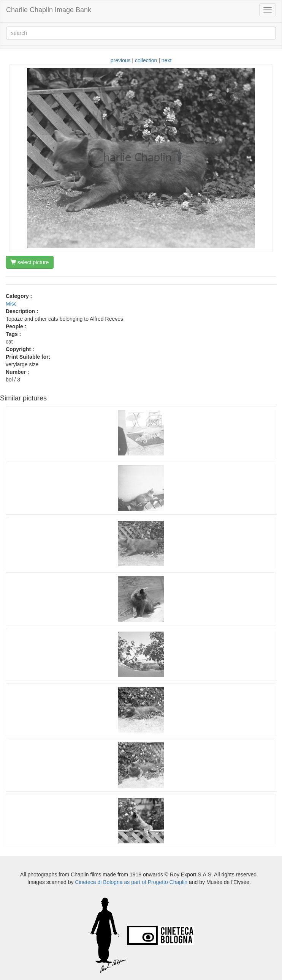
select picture (30, 262)
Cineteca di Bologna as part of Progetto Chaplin (131, 882)
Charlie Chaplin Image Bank (49, 10)
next (166, 60)
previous (121, 60)
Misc (11, 304)
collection (146, 60)
